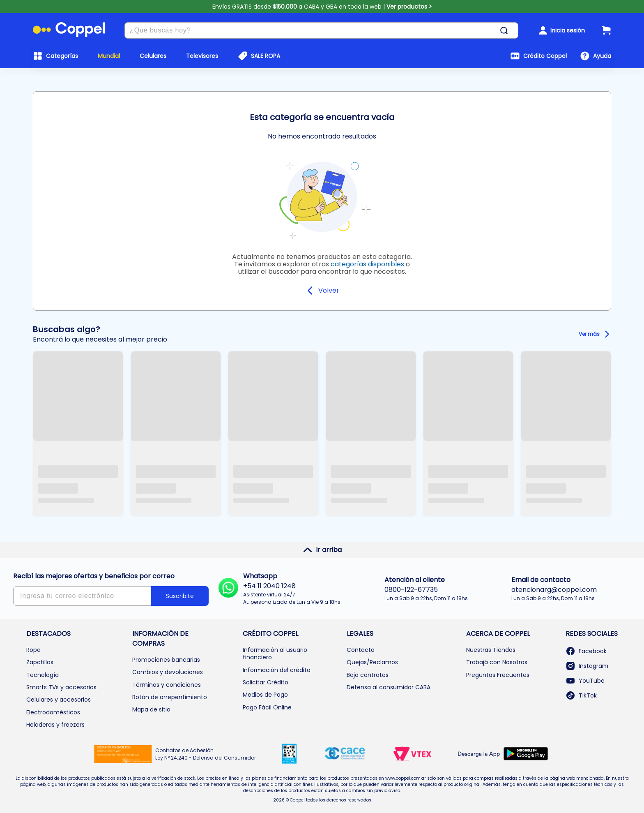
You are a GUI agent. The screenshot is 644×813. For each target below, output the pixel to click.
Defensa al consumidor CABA (389, 687)
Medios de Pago (265, 695)
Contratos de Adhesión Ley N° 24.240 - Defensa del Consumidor (206, 754)
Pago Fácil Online (267, 707)
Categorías (62, 56)
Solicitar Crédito (266, 682)
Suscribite (180, 596)
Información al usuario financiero (275, 654)
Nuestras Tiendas (491, 650)
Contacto (361, 650)
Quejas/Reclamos (372, 662)
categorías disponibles (367, 264)
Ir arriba (322, 550)
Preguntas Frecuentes (498, 675)
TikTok (581, 695)
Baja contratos (368, 675)
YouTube (585, 681)
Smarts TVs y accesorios (61, 687)
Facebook (586, 651)
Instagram (587, 666)
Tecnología (43, 675)
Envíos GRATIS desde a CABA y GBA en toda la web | (322, 7)
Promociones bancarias (166, 660)
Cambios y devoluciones (168, 672)
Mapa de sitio (151, 709)
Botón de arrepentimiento (170, 697)
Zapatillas (40, 662)
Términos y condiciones (167, 685)
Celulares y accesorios (59, 700)
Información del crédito (277, 670)
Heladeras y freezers (55, 725)
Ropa (33, 650)
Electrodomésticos (53, 712)
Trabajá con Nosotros (497, 662)
